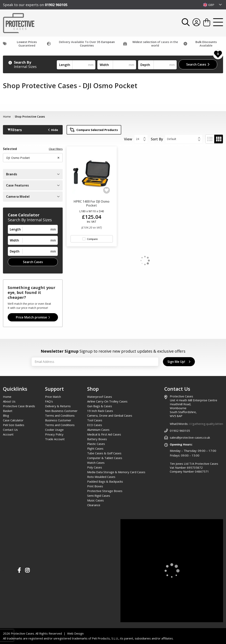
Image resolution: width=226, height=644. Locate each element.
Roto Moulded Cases (101, 477)
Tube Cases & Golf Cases (104, 453)
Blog (6, 415)
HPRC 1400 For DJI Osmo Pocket (92, 203)
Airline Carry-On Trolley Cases (107, 401)
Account (8, 434)
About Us (9, 401)
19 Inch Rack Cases (100, 411)
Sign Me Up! (179, 362)
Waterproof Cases (100, 397)
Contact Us (10, 430)
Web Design (75, 633)
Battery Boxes (97, 439)
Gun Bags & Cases (100, 406)
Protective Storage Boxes (105, 491)
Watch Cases (96, 463)
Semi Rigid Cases (99, 496)
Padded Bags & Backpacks (105, 481)
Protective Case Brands (19, 406)
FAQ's (49, 401)
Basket (8, 411)
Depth (145, 65)
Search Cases (198, 64)
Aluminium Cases (98, 430)
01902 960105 (56, 5)
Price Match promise (33, 317)
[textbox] (213, 5)
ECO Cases (95, 425)
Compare (92, 239)
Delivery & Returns (58, 406)
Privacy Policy (54, 434)
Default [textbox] (172, 139)
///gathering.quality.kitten (206, 424)
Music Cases (95, 500)
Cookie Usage (54, 430)
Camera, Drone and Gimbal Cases (110, 415)
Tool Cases (95, 420)
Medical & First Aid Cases (104, 434)
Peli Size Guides (14, 425)
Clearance (94, 505)
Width (104, 65)
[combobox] (213, 5)
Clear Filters (56, 149)
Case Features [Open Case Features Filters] (33, 185)
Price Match (53, 397)
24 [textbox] (137, 139)
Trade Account (55, 439)
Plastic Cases (96, 444)
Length (65, 65)
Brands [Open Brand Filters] (33, 174)
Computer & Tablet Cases (105, 458)
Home (7, 117)
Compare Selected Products (94, 130)
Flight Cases (95, 448)
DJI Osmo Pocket (33, 158)
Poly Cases (95, 467)
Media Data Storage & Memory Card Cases (116, 472)
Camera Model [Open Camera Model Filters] (33, 197)
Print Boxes (95, 486)
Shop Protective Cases (30, 117)
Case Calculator (13, 420)
